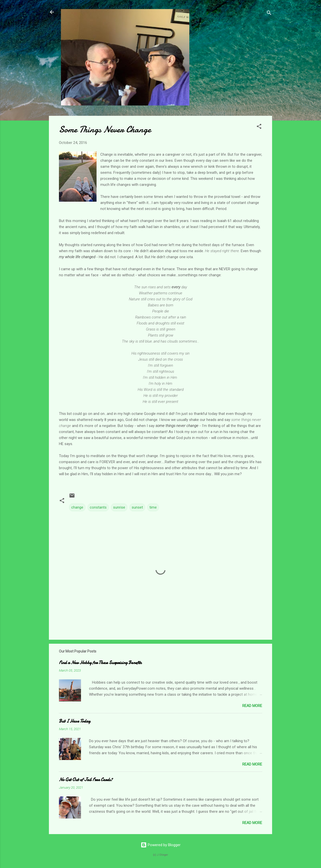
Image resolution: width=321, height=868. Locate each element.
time (153, 507)
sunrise (119, 507)
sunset (137, 507)
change (77, 507)
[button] (259, 127)
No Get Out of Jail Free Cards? (86, 780)
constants (98, 507)
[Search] (269, 14)
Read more (252, 706)
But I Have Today (75, 721)
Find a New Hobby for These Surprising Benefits (100, 663)
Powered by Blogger (161, 845)
